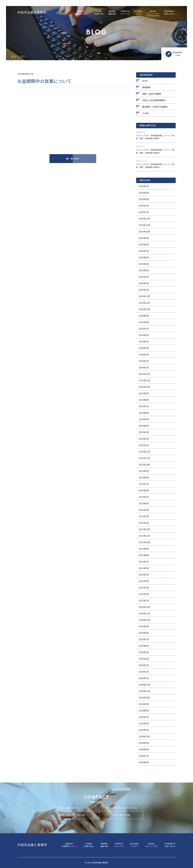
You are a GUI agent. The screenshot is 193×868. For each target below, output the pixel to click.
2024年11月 (144, 303)
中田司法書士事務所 (32, 13)
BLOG (153, 13)
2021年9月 (144, 549)
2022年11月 (144, 458)
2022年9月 (144, 471)
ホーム (13, 56)
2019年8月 (144, 711)
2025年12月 (144, 219)
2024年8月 (144, 322)
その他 (145, 113)
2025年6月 (144, 257)
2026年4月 (144, 193)
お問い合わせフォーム (72, 815)
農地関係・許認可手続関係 (155, 107)
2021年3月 (144, 588)
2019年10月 (144, 698)
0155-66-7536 (121, 815)
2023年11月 (144, 380)
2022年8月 (144, 478)
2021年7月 (144, 562)
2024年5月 (144, 342)
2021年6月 (144, 568)
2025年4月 (144, 270)
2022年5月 (144, 497)
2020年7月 (144, 639)
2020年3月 (144, 665)
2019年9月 (144, 704)
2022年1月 (144, 523)
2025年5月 (144, 264)
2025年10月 (144, 232)
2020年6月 (144, 646)
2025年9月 (144, 238)
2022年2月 (144, 516)
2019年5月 (144, 730)
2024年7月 (144, 329)
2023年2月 (144, 439)
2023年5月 (144, 419)
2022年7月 (144, 484)
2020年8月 (144, 633)
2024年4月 (144, 348)
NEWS (145, 81)
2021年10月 (144, 542)
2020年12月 (144, 607)
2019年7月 (144, 717)
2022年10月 (144, 465)
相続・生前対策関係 (152, 94)
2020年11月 (144, 613)
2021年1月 (144, 600)
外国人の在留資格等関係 (154, 100)
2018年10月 (144, 736)
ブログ (22, 56)
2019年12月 (144, 685)
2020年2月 (144, 672)
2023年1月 (144, 445)
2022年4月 (144, 503)
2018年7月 (144, 756)
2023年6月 (144, 413)
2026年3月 (144, 199)
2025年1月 (144, 290)
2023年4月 (144, 426)
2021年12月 (144, 529)
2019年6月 (144, 723)
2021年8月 (144, 555)
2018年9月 (144, 743)
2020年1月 (144, 678)
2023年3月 (144, 432)
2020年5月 (144, 652)
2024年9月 (144, 316)
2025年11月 (144, 225)
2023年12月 (144, 374)
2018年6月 (144, 762)
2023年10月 (144, 387)
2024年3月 (144, 355)
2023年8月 (144, 400)
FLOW (98, 13)
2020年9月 (144, 626)
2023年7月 (144, 406)
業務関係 (146, 87)
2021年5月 (144, 575)
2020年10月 (144, 620)
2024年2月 (144, 361)
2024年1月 (144, 367)
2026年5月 (144, 186)
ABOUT (81, 13)
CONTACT (169, 13)
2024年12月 (144, 296)
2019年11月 (144, 691)
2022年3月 (144, 510)
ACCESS (138, 13)
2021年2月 (144, 594)
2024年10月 (144, 309)
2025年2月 (144, 283)
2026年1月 (144, 212)
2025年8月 (144, 244)
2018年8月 (144, 749)
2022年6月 (144, 490)
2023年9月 (144, 393)
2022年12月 (144, 452)
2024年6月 (144, 335)
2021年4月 (144, 581)
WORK (112, 13)
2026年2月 (144, 206)
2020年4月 (144, 659)
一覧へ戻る (73, 159)
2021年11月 (144, 536)
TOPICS (125, 13)
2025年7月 (144, 251)
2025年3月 (144, 277)
